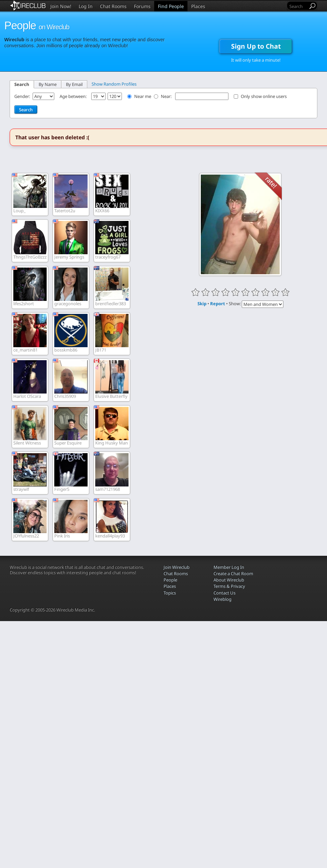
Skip (202, 304)
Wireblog (222, 599)
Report (218, 304)
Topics (170, 593)
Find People (171, 6)
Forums (142, 6)
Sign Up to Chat (256, 46)
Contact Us (224, 593)
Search (22, 84)
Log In (86, 6)
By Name (48, 84)
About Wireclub (229, 580)
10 (285, 292)
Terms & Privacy (229, 586)
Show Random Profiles (114, 84)
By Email (74, 84)
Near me (143, 96)
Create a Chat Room (233, 573)
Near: (167, 96)
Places (198, 6)
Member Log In (229, 567)
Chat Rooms (113, 6)
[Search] (298, 6)
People (170, 580)
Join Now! (61, 6)
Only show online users (264, 96)
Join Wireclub (176, 567)
